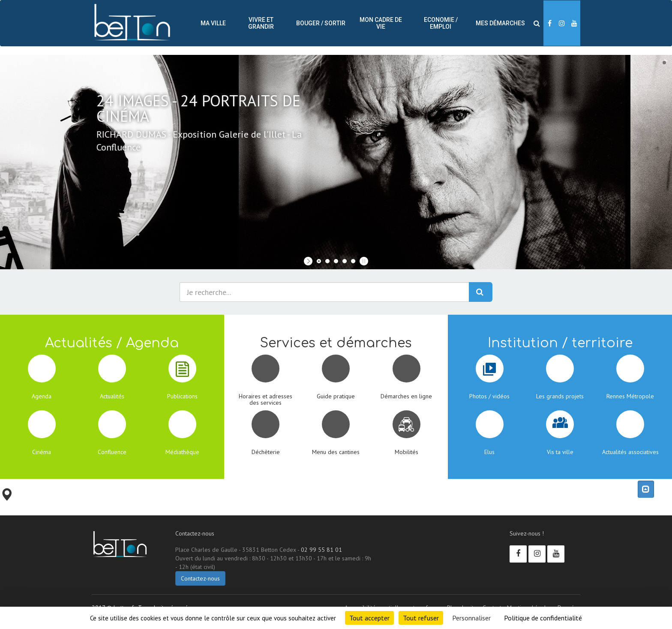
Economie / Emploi (441, 23)
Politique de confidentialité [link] (543, 618)
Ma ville (213, 23)
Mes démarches (500, 23)
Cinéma (42, 452)
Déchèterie (266, 452)
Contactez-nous (200, 578)
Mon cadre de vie (381, 23)
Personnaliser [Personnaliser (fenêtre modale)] (471, 618)
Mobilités (406, 452)
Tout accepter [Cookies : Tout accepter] (369, 618)
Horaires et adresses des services (265, 399)
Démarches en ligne (406, 396)
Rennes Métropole (630, 396)
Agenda (42, 396)
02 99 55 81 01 (321, 550)
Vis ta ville (560, 452)
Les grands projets (560, 396)
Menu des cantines (336, 452)
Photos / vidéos (489, 396)
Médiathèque (182, 452)
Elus (489, 452)
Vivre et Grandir (261, 23)
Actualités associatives (630, 452)
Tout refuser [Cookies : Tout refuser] (421, 618)
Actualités (112, 396)
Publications (182, 396)
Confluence (112, 452)
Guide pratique (336, 396)
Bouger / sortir (321, 23)
